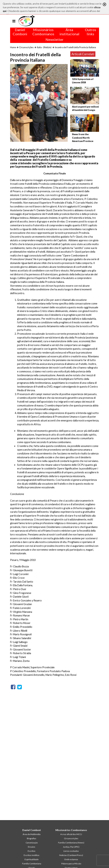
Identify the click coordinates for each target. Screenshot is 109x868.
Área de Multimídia (32, 834)
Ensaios (32, 847)
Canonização (32, 843)
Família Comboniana (32, 864)
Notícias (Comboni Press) (71, 855)
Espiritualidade (32, 859)
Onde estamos (71, 859)
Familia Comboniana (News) (71, 843)
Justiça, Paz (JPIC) (71, 847)
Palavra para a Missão (71, 864)
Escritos (32, 851)
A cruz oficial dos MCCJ (71, 834)
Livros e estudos (71, 851)
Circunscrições (26, 47)
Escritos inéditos (32, 855)
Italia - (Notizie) (44, 47)
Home (13, 47)
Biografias (32, 838)
